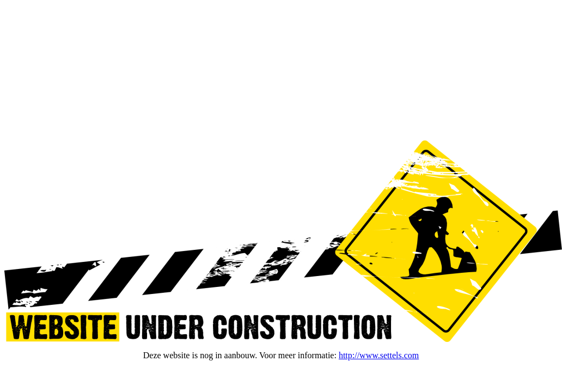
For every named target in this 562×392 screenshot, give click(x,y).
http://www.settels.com (379, 355)
